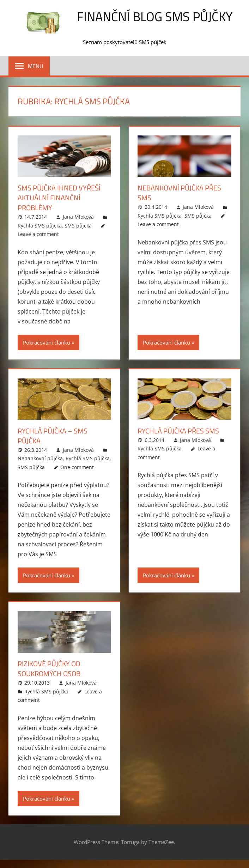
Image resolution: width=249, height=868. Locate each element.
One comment (77, 467)
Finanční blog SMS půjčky (155, 16)
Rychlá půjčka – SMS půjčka (53, 436)
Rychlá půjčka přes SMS (178, 431)
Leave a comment (38, 234)
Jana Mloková (78, 217)
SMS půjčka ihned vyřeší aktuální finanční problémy (59, 198)
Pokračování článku (47, 342)
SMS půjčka (78, 226)
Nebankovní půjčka (40, 458)
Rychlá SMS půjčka (40, 226)
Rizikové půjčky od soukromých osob (49, 669)
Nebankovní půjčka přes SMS (179, 193)
